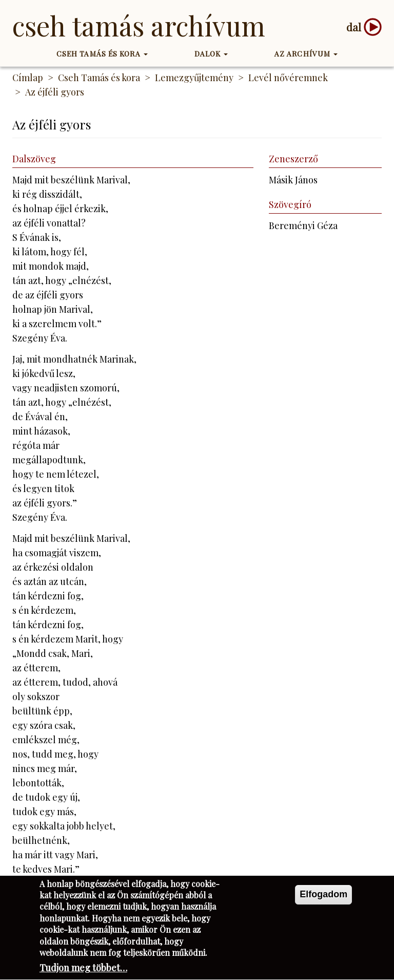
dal (354, 27)
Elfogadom (323, 896)
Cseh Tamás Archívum (139, 25)
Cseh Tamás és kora (102, 54)
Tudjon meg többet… (83, 970)
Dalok (211, 54)
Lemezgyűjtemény (194, 78)
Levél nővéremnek (288, 78)
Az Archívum (306, 54)
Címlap (28, 78)
